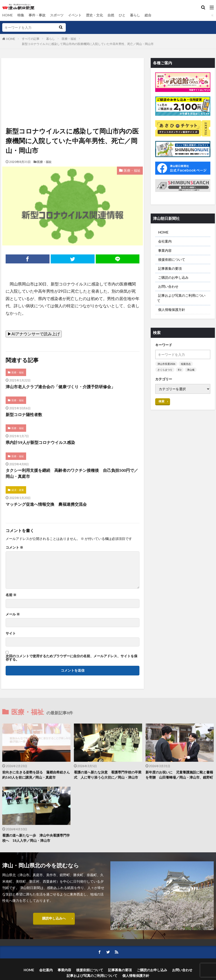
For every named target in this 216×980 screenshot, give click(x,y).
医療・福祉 (69, 39)
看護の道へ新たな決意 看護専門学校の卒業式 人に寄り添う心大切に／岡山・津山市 (108, 775)
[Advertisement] (72, 79)
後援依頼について (172, 259)
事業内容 (165, 250)
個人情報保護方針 (172, 310)
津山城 (191, 370)
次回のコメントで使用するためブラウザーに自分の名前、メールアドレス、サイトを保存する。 (72, 658)
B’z (180, 370)
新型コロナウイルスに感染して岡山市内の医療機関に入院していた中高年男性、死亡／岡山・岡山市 (88, 44)
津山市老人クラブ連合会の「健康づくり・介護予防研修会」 (60, 387)
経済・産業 (18, 490)
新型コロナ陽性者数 (24, 415)
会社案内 (165, 241)
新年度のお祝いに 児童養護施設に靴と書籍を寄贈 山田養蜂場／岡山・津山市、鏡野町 (179, 775)
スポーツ (57, 15)
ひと (122, 15)
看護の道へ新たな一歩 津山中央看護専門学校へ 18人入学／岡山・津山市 (36, 838)
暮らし (135, 15)
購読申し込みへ (54, 918)
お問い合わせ (168, 286)
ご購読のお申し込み (173, 277)
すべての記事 (31, 39)
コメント (14, 547)
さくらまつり (165, 370)
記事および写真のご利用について (181, 298)
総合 (148, 15)
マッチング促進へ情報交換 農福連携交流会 (46, 504)
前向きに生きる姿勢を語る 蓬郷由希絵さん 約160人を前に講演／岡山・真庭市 (36, 775)
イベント (75, 15)
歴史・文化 (94, 15)
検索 (161, 401)
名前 (11, 595)
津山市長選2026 (166, 364)
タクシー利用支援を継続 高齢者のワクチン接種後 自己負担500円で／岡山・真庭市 (72, 473)
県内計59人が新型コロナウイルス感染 (40, 442)
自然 (111, 15)
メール (13, 614)
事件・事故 (37, 15)
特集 (21, 15)
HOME (8, 15)
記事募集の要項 (170, 268)
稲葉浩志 (186, 364)
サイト (11, 633)
